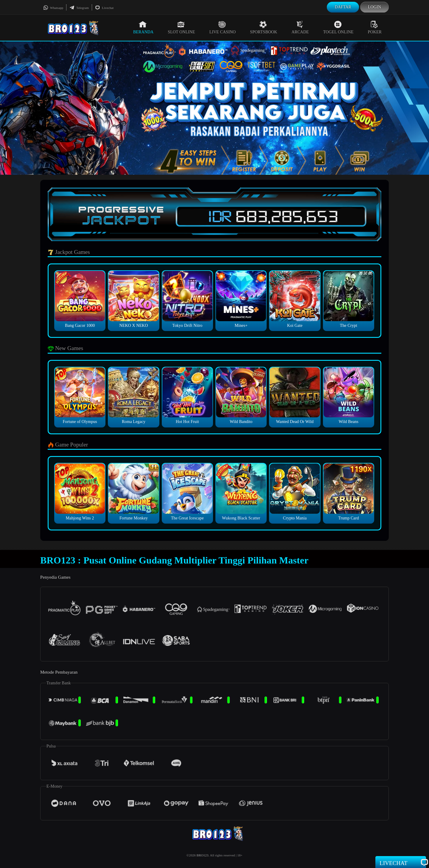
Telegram (79, 8)
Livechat (104, 8)
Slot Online (181, 27)
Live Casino (223, 27)
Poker (375, 27)
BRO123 (203, 855)
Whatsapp (53, 8)
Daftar (343, 7)
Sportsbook (264, 27)
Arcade (300, 27)
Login (374, 7)
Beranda (143, 27)
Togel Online (338, 27)
